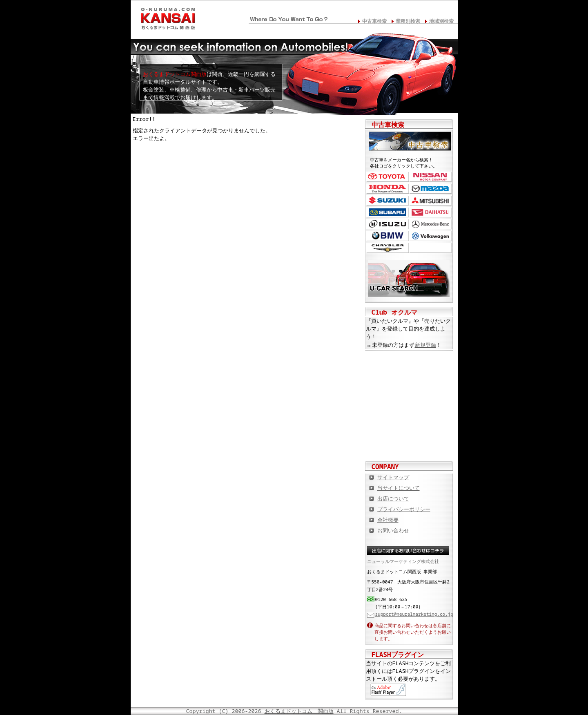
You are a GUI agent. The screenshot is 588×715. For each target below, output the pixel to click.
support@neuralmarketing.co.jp (414, 614)
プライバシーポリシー (404, 509)
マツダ (431, 189)
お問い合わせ (393, 530)
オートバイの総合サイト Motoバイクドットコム (409, 418)
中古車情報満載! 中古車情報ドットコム (409, 392)
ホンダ (388, 189)
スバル (388, 212)
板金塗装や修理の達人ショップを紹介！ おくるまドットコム (409, 445)
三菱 (431, 200)
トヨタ (388, 177)
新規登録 (425, 345)
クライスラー (388, 248)
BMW (388, 236)
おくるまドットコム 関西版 (299, 711)
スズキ (388, 200)
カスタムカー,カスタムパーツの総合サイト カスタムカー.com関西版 (409, 365)
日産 (431, 177)
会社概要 (388, 520)
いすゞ (388, 224)
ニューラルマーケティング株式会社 (403, 561)
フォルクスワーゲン (431, 236)
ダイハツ (431, 212)
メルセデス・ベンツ (431, 224)
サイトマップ (393, 477)
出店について (393, 498)
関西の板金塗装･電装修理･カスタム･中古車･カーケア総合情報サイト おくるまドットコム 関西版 (167, 17)
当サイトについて (399, 488)
